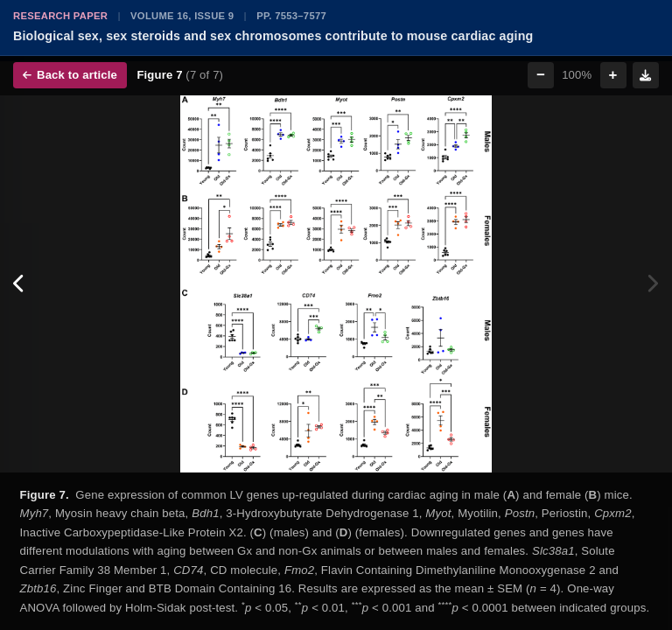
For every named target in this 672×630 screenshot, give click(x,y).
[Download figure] (646, 75)
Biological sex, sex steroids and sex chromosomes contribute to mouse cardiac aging (273, 36)
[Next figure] (652, 284)
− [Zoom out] (541, 75)
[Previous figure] (20, 284)
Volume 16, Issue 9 (182, 16)
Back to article (70, 75)
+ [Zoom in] (613, 75)
